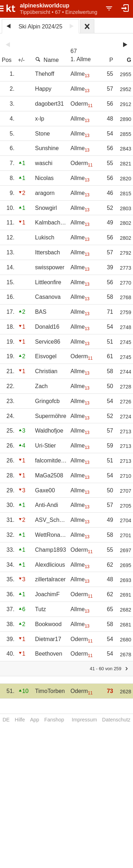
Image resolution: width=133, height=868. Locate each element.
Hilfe (20, 720)
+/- (21, 60)
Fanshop (54, 720)
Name (47, 60)
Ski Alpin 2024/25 (40, 27)
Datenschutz (116, 720)
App (35, 720)
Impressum (84, 720)
